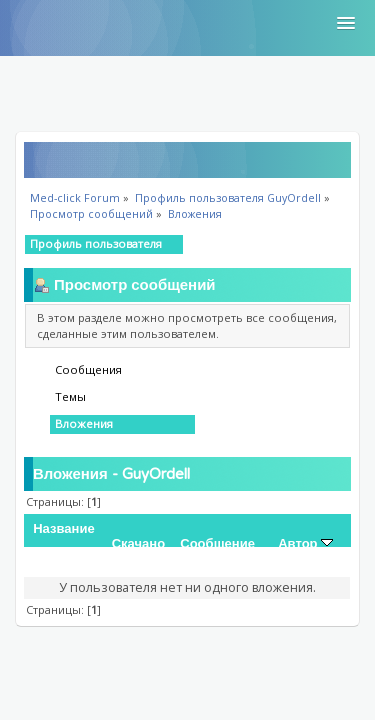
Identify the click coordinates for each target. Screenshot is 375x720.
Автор (305, 544)
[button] (346, 24)
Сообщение (217, 544)
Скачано (139, 544)
